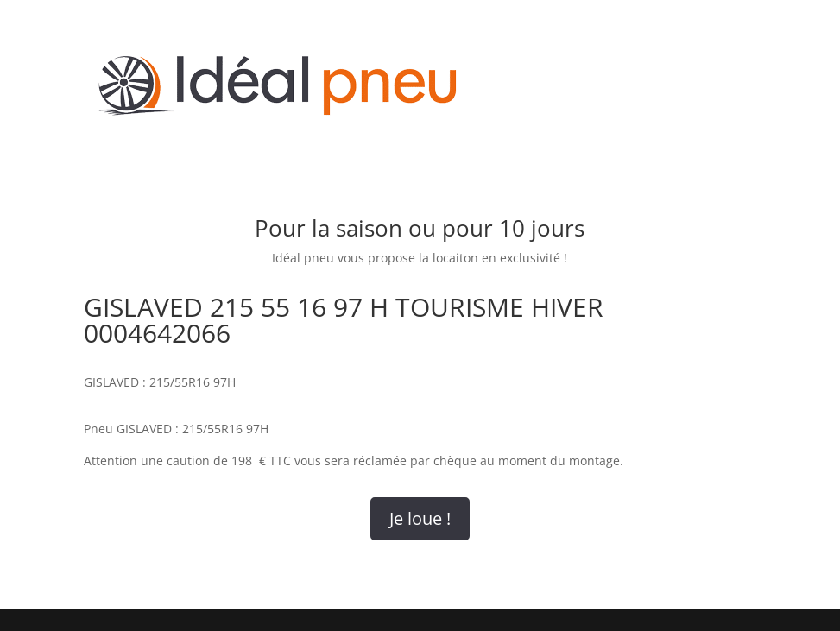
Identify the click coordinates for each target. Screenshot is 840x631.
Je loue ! (420, 518)
